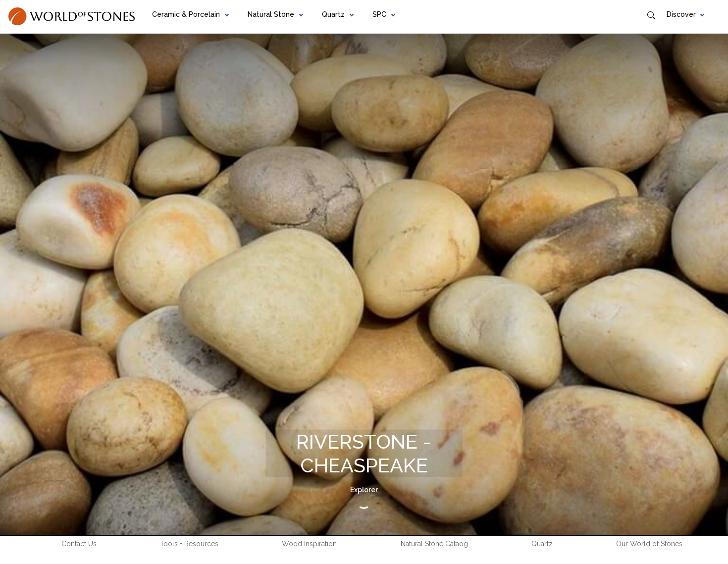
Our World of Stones (649, 544)
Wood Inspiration (309, 544)
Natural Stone (271, 14)
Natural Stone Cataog (434, 544)
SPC (379, 14)
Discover (681, 14)
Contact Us (79, 544)
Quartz (333, 14)
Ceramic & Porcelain (186, 14)
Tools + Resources (189, 544)
